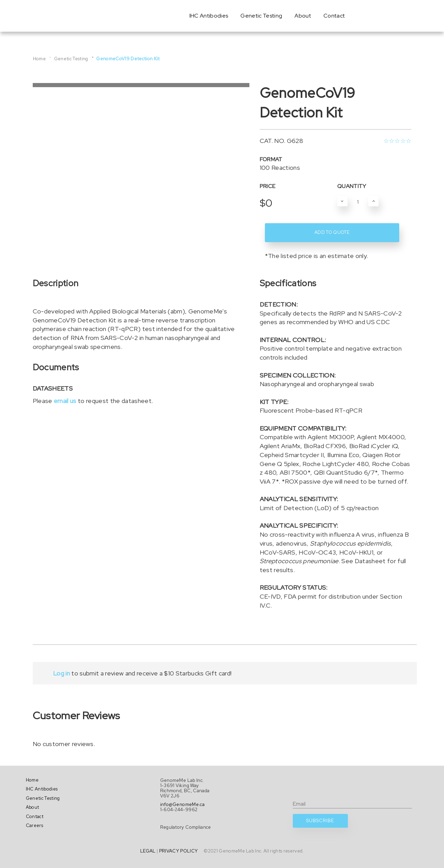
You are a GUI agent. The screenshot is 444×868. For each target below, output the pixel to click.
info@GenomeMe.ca (182, 804)
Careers (34, 825)
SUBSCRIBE (320, 821)
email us (65, 401)
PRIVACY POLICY (179, 851)
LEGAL (148, 851)
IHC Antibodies (209, 16)
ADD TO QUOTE (332, 232)
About (303, 16)
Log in (61, 673)
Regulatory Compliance (186, 827)
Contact (334, 16)
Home (39, 59)
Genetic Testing (261, 16)
